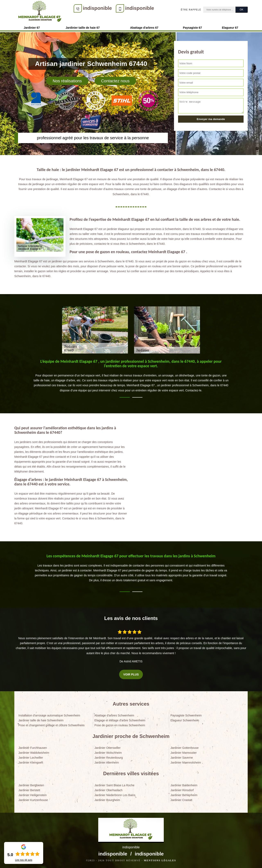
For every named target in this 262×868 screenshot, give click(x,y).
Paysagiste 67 (193, 28)
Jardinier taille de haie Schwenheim (41, 720)
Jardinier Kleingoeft (31, 763)
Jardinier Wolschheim (108, 753)
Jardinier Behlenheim (184, 795)
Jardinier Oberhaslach (108, 790)
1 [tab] (125, 397)
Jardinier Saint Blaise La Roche (114, 785)
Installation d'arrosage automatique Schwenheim (49, 715)
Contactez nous (115, 81)
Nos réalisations (67, 81)
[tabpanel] (131, 377)
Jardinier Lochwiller (31, 758)
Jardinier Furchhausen (33, 748)
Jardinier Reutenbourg (109, 758)
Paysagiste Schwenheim (186, 715)
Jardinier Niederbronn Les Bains (115, 795)
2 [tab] (137, 397)
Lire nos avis (24, 860)
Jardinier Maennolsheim (186, 763)
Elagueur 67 (230, 28)
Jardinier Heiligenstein (33, 795)
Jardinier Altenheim (107, 763)
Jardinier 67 (32, 28)
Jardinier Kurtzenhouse (33, 800)
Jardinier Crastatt (181, 800)
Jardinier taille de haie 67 (83, 28)
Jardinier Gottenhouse (185, 748)
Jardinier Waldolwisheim (34, 753)
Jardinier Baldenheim (184, 785)
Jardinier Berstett (29, 790)
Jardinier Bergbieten (31, 785)
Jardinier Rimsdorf (182, 790)
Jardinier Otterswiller (107, 748)
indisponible (97, 8)
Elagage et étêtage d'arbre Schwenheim (120, 720)
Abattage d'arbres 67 (144, 28)
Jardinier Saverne (182, 758)
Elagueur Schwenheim (185, 720)
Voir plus (131, 674)
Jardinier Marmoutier (184, 753)
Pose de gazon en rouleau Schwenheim (120, 725)
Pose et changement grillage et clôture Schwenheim (51, 725)
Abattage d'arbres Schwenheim (114, 715)
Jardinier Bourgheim (107, 800)
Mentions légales (160, 860)
